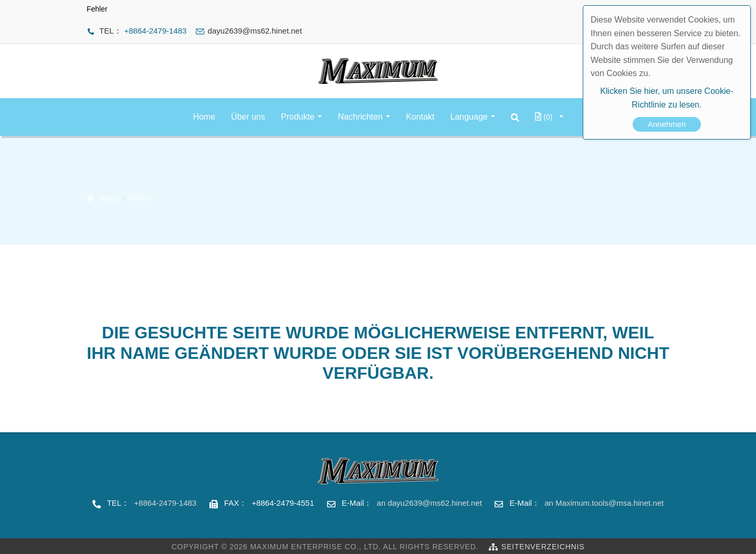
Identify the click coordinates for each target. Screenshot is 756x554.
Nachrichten (360, 117)
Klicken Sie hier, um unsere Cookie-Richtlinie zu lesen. (666, 98)
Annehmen (667, 124)
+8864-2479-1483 (156, 31)
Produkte (298, 117)
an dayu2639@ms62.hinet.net (429, 503)
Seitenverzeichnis (543, 547)
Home (204, 117)
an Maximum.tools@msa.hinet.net (604, 503)
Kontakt (420, 117)
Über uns (248, 117)
